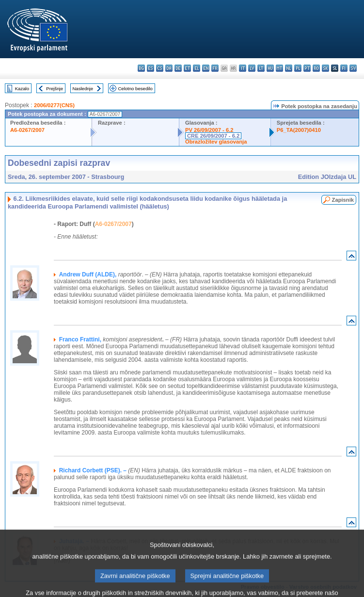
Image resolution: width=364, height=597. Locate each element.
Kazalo (22, 89)
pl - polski (298, 68)
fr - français (215, 68)
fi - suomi (344, 68)
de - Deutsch (178, 68)
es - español (150, 68)
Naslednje (83, 89)
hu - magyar (270, 68)
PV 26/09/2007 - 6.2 (209, 130)
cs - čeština (160, 68)
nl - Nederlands (289, 68)
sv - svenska (353, 68)
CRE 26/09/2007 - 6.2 (213, 136)
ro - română (316, 68)
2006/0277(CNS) (54, 105)
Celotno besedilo (135, 89)
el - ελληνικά (197, 68)
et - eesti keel (187, 68)
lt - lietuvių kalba (261, 68)
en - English (206, 68)
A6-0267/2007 (27, 130)
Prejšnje (55, 89)
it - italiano (243, 68)
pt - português (307, 68)
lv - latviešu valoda (252, 68)
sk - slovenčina (325, 68)
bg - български (141, 68)
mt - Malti (279, 68)
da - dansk (169, 68)
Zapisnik (343, 200)
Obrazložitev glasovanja (216, 142)
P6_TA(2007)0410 (299, 130)
